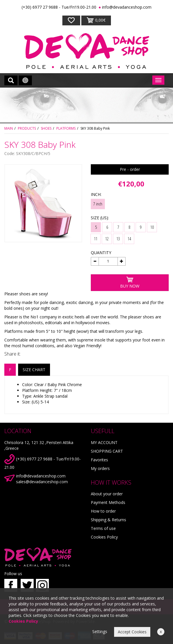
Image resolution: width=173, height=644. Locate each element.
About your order (107, 494)
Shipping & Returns (108, 520)
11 (96, 239)
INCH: (96, 194)
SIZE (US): (100, 218)
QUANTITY (101, 253)
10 (152, 227)
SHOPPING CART (107, 451)
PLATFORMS (66, 128)
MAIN (9, 128)
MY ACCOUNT (104, 442)
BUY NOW (130, 283)
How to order (103, 511)
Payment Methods (108, 502)
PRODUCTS (27, 128)
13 (118, 239)
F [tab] (10, 370)
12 (107, 239)
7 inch (98, 204)
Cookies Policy (104, 537)
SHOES (46, 128)
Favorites (99, 460)
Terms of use (103, 528)
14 (129, 239)
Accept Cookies (132, 632)
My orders (100, 468)
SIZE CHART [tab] (34, 370)
